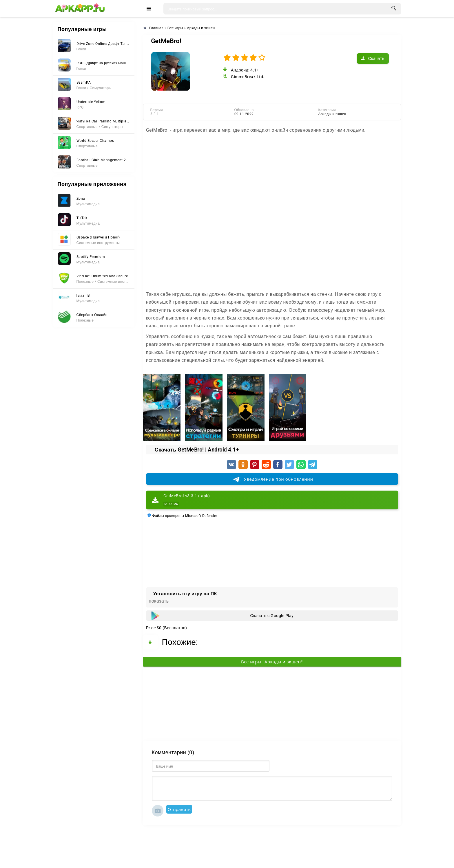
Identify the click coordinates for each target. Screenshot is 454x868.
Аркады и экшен (332, 114)
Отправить (179, 809)
